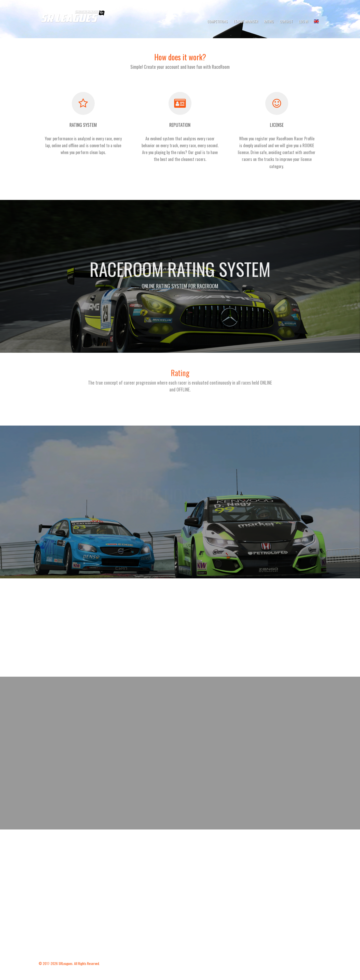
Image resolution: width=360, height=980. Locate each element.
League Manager (246, 21)
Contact (286, 21)
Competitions (217, 21)
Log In (303, 21)
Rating (269, 21)
